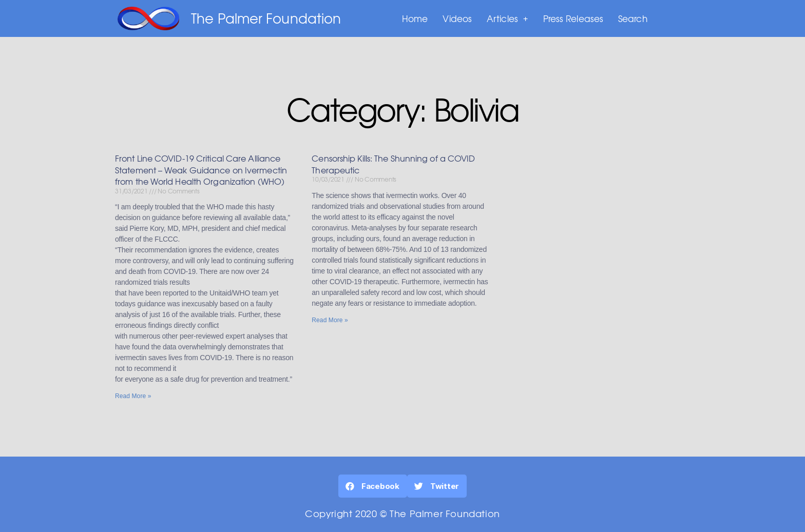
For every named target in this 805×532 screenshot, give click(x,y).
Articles (507, 19)
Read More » (133, 397)
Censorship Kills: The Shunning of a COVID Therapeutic (393, 165)
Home (415, 18)
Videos (457, 18)
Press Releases (573, 18)
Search (633, 18)
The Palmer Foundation (266, 18)
